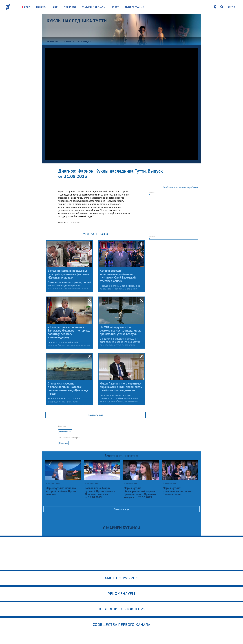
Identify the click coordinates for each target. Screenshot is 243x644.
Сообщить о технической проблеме (180, 187)
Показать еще (95, 415)
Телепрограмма (135, 7)
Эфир (27, 7)
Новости (41, 7)
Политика (63, 443)
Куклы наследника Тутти (77, 21)
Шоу (55, 7)
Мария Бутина (65, 432)
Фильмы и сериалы (94, 7)
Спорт (115, 7)
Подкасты (70, 7)
